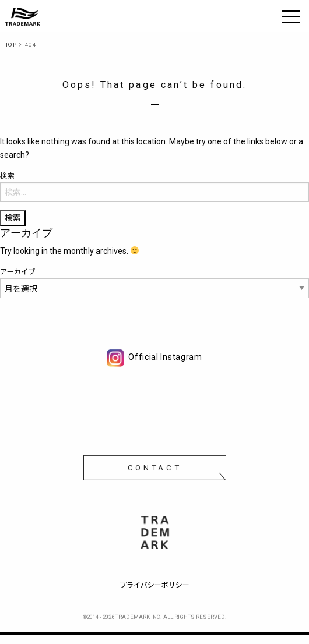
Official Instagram (154, 357)
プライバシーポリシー (154, 585)
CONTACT (155, 470)
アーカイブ (18, 272)
